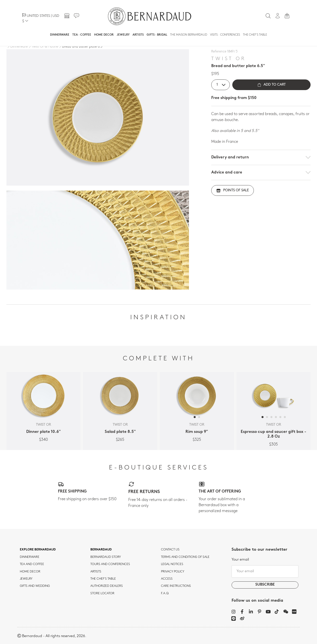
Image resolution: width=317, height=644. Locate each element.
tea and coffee (32, 564)
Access (167, 579)
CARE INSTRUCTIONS (176, 586)
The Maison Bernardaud (189, 35)
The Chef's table (255, 35)
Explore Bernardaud (38, 550)
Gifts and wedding (35, 586)
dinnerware (30, 557)
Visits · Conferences (225, 35)
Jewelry (123, 35)
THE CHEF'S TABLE (103, 579)
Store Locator (102, 594)
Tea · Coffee (82, 35)
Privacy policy (173, 572)
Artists (138, 35)
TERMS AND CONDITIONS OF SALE (185, 557)
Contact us (170, 550)
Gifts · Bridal (157, 35)
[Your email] (265, 571)
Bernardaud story (106, 557)
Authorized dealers (107, 586)
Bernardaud (101, 550)
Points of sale (233, 190)
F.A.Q (165, 594)
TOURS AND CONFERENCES (110, 564)
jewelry (26, 579)
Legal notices (172, 564)
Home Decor (104, 35)
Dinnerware (60, 35)
